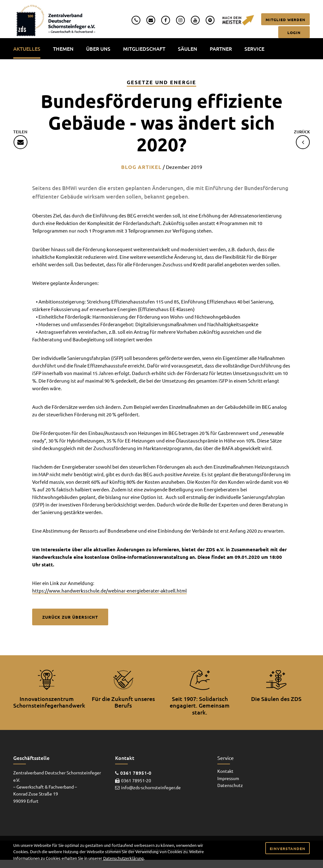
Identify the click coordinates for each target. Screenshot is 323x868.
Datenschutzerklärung (123, 858)
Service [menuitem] (254, 49)
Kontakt (225, 771)
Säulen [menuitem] (188, 49)
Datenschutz (230, 785)
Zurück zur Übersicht (70, 617)
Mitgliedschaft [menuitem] (144, 49)
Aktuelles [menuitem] (27, 49)
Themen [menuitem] (63, 49)
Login (294, 32)
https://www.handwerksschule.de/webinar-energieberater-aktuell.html (109, 590)
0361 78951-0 (136, 773)
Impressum (228, 778)
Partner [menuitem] (221, 49)
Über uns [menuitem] (98, 49)
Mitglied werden (285, 20)
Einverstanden (288, 848)
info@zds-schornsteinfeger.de (151, 787)
